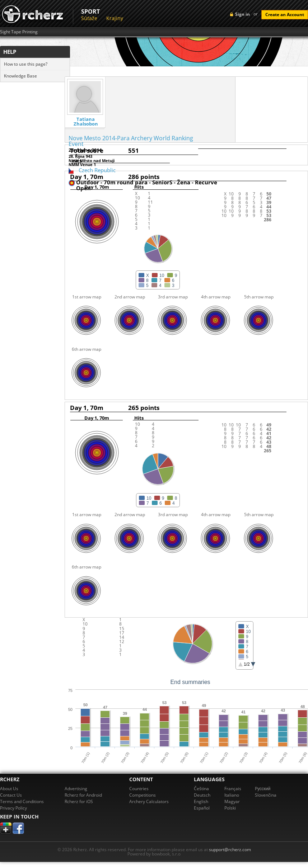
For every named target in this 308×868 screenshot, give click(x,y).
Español (202, 808)
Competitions (143, 795)
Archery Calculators (149, 801)
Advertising (76, 789)
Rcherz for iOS (79, 801)
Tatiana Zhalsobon (86, 122)
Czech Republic (97, 170)
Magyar (232, 801)
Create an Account (285, 15)
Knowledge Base (20, 76)
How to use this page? (26, 64)
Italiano (232, 795)
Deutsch (202, 795)
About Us (9, 789)
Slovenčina (266, 795)
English (201, 801)
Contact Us (11, 795)
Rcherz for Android (83, 795)
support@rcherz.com (230, 850)
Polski (230, 808)
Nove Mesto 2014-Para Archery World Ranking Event (131, 141)
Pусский (263, 789)
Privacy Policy (13, 808)
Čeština (201, 789)
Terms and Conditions (22, 801)
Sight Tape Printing (19, 32)
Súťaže (89, 18)
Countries (139, 789)
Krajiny (115, 18)
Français (233, 789)
